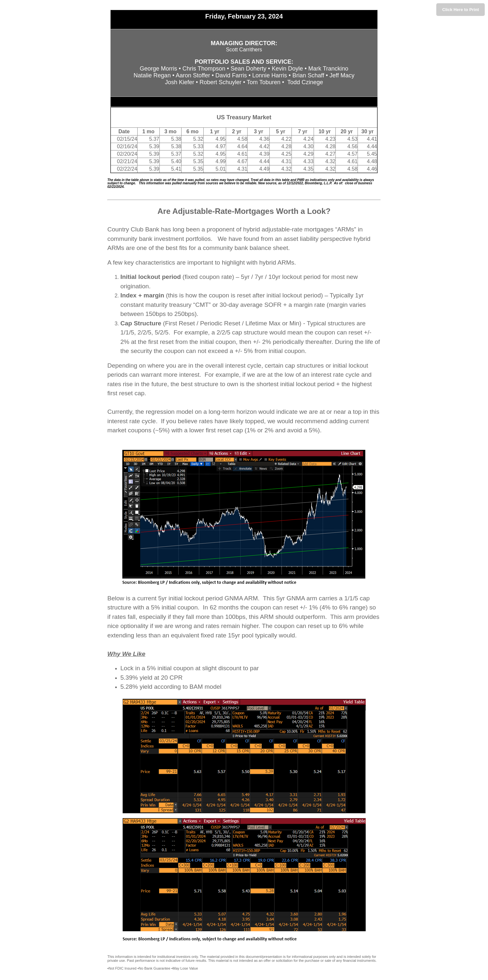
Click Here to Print (461, 10)
